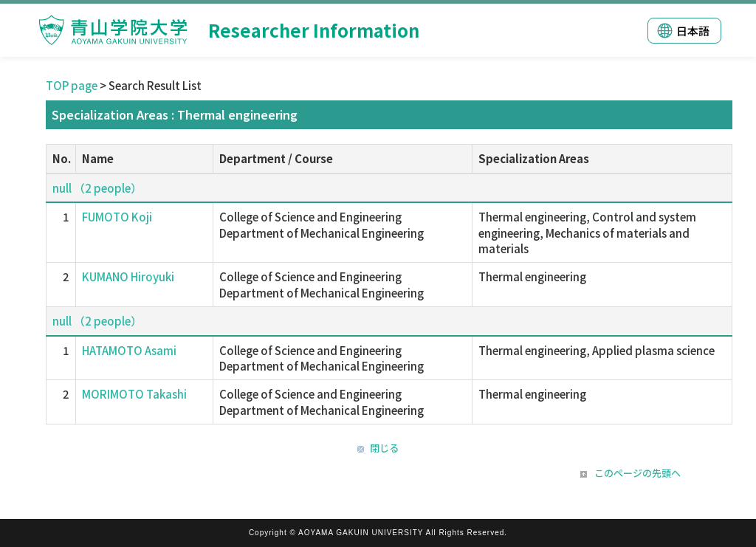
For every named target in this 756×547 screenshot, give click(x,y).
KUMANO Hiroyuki (128, 276)
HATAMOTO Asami (129, 350)
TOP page (72, 85)
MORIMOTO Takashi (134, 394)
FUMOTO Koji (117, 217)
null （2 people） (97, 188)
